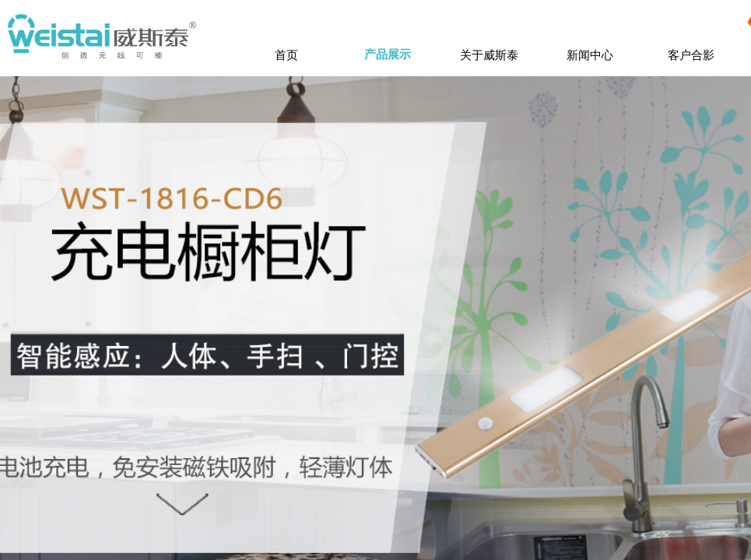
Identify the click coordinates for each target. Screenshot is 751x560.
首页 (286, 55)
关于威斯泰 (489, 55)
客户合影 (691, 55)
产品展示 (388, 54)
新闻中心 (590, 55)
